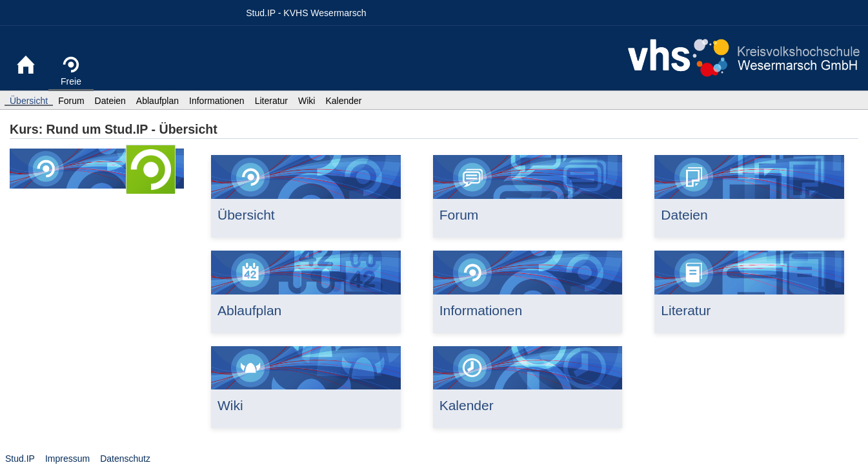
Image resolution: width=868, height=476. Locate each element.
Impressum (67, 459)
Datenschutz (125, 459)
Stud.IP (20, 459)
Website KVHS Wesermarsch (744, 58)
